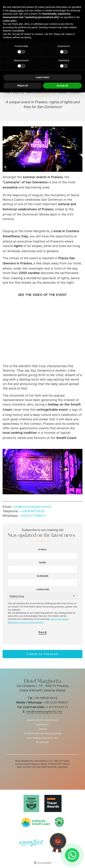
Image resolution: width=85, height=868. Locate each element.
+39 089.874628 (45, 698)
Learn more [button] (42, 77)
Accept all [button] (62, 86)
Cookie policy (51, 720)
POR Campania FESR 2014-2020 (42, 738)
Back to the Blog (44, 655)
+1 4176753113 (56, 707)
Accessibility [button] (44, 863)
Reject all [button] (23, 86)
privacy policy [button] (17, 10)
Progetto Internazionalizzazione (43, 734)
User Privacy (43, 725)
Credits (43, 729)
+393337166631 (33, 516)
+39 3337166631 (56, 703)
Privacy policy (34, 720)
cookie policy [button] (10, 20)
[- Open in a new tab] (72, 855)
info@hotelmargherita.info (32, 507)
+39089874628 (32, 512)
